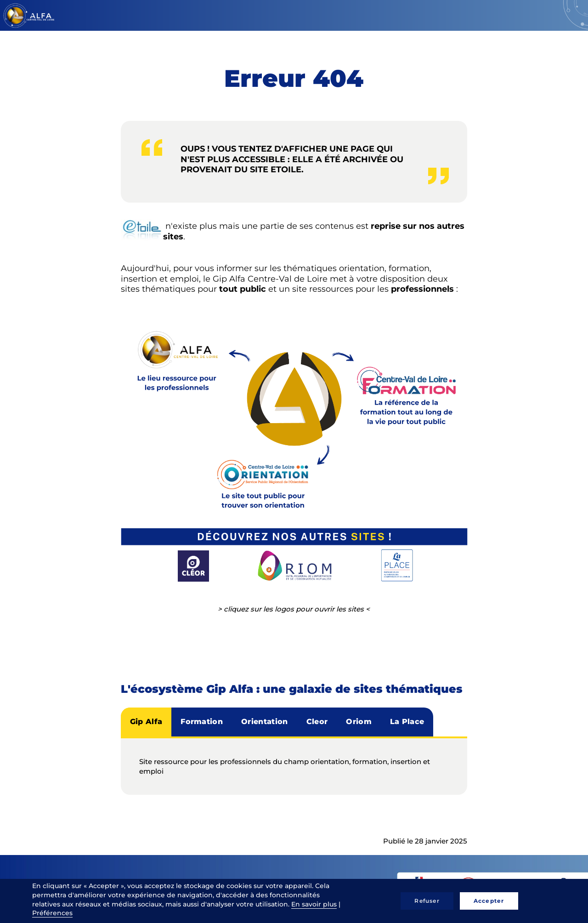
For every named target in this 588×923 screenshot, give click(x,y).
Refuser (427, 901)
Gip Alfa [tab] (146, 722)
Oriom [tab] (359, 722)
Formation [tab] (202, 722)
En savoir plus (314, 904)
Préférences (52, 913)
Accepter (489, 901)
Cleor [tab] (317, 722)
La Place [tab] (407, 722)
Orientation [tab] (265, 722)
